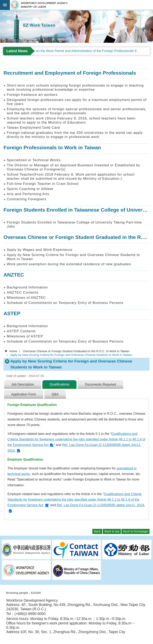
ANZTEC (14, 275)
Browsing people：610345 (23, 593)
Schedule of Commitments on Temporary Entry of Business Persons (65, 303)
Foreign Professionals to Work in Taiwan (52, 148)
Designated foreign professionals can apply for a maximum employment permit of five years (77, 102)
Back (97, 531)
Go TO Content (2, 2)
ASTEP (12, 313)
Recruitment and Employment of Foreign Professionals (70, 73)
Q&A (55, 394)
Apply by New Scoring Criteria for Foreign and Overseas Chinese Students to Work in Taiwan (73, 257)
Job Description (23, 384)
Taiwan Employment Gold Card (33, 128)
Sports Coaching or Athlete (30, 189)
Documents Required (100, 384)
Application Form (24, 394)
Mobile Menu (5, 5)
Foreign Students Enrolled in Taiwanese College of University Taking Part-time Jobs (74, 224)
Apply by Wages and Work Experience (40, 250)
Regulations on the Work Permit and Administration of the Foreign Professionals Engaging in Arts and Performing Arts (84, 51)
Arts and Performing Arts (28, 194)
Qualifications (59, 384)
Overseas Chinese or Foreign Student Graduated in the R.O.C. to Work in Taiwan (76, 351)
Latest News (17, 51)
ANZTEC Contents (23, 292)
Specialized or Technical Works (34, 160)
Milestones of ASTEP (25, 336)
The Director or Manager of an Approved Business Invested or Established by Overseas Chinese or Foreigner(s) (74, 167)
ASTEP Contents (21, 331)
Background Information (27, 287)
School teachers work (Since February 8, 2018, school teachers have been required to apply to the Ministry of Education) (71, 120)
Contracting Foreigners (27, 199)
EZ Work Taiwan (81, 5)
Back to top (112, 531)
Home (13, 351)
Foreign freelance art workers (32, 95)
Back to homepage (136, 531)
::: (1, 12)
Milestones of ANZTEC (26, 298)
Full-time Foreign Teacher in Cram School (43, 184)
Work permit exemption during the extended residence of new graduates (69, 264)
